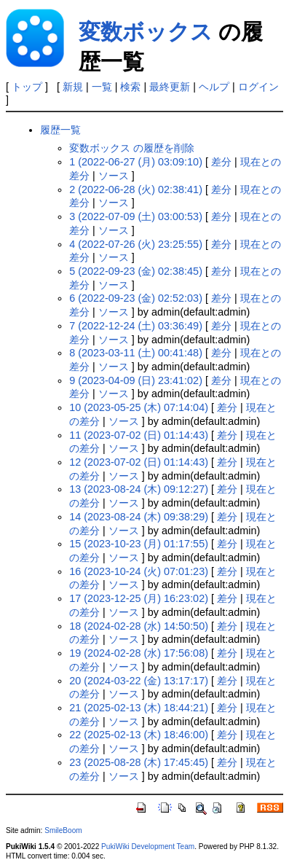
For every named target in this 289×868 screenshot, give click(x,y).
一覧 (102, 87)
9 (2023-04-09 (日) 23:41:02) (136, 380)
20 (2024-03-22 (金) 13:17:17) (139, 681)
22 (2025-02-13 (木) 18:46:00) (139, 735)
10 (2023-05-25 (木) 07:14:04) (139, 407)
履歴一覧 (60, 130)
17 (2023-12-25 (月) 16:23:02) (139, 598)
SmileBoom (63, 830)
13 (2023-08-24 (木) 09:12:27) (139, 489)
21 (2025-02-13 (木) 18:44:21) (139, 708)
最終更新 (170, 87)
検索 (130, 87)
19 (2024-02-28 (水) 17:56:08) (139, 653)
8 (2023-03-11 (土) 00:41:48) (136, 353)
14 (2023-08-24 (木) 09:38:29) (139, 517)
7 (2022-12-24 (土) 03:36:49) (136, 326)
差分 (221, 162)
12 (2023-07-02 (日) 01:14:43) (139, 462)
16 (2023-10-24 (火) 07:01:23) (139, 571)
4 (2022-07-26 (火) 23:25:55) (136, 244)
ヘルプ (214, 87)
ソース (114, 176)
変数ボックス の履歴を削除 (132, 148)
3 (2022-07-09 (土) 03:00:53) (136, 216)
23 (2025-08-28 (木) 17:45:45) (139, 762)
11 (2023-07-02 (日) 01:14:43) (139, 435)
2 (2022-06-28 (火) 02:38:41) (136, 189)
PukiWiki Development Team (148, 847)
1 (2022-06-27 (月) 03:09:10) (136, 162)
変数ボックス (146, 32)
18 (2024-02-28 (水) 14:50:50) (139, 626)
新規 (73, 87)
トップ (27, 87)
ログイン (258, 87)
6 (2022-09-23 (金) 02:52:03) (136, 298)
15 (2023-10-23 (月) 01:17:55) (139, 544)
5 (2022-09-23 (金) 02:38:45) (136, 271)
